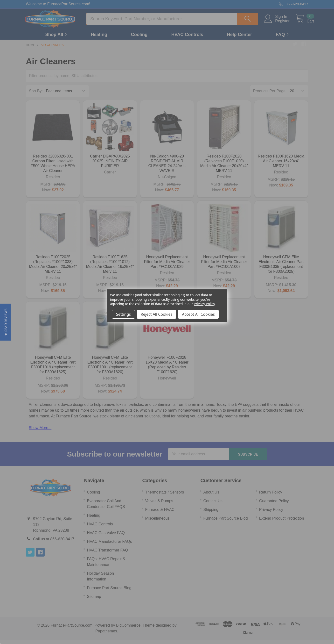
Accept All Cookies (198, 314)
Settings (123, 314)
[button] (6, 322)
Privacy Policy (204, 304)
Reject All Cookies (157, 314)
